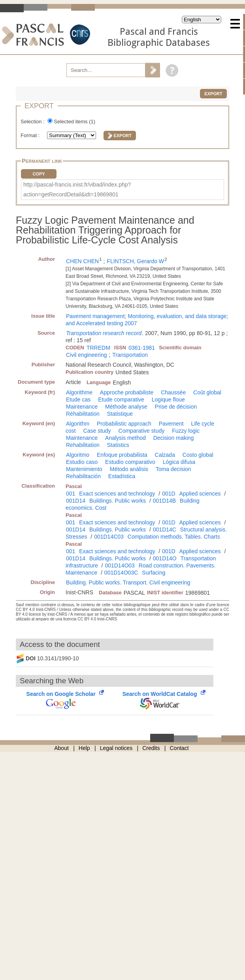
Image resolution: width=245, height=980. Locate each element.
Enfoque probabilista (122, 455)
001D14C (165, 530)
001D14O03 (120, 565)
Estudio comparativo (130, 462)
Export (213, 94)
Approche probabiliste (127, 392)
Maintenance (82, 407)
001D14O (165, 558)
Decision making (174, 438)
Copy (39, 174)
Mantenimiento (84, 469)
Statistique (120, 414)
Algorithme (79, 392)
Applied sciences (200, 494)
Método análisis (129, 469)
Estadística (122, 476)
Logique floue (168, 400)
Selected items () (74, 122)
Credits (151, 748)
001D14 (76, 501)
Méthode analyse (126, 407)
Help (84, 748)
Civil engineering (87, 355)
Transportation (130, 355)
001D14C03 (109, 537)
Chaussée (173, 392)
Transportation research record (104, 333)
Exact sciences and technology (117, 494)
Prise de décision (176, 407)
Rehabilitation (83, 445)
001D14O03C (121, 573)
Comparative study (142, 431)
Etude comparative (121, 400)
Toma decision (173, 469)
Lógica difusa (179, 462)
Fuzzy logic (186, 431)
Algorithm (78, 424)
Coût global (207, 392)
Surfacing (154, 573)
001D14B (164, 501)
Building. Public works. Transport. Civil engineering (128, 582)
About (61, 748)
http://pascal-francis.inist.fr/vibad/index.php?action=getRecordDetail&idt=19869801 (77, 189)
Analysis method (125, 438)
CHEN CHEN (82, 261)
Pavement (171, 424)
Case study (97, 431)
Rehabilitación (83, 476)
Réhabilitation (83, 414)
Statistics (118, 445)
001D (169, 494)
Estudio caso (82, 462)
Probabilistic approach (124, 424)
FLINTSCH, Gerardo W (135, 261)
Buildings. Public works (118, 501)
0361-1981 (142, 348)
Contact (179, 748)
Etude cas (78, 400)
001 (71, 494)
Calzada (165, 455)
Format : (31, 135)
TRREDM (98, 348)
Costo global (198, 455)
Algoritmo (78, 455)
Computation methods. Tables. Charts (174, 537)
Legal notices (116, 748)
